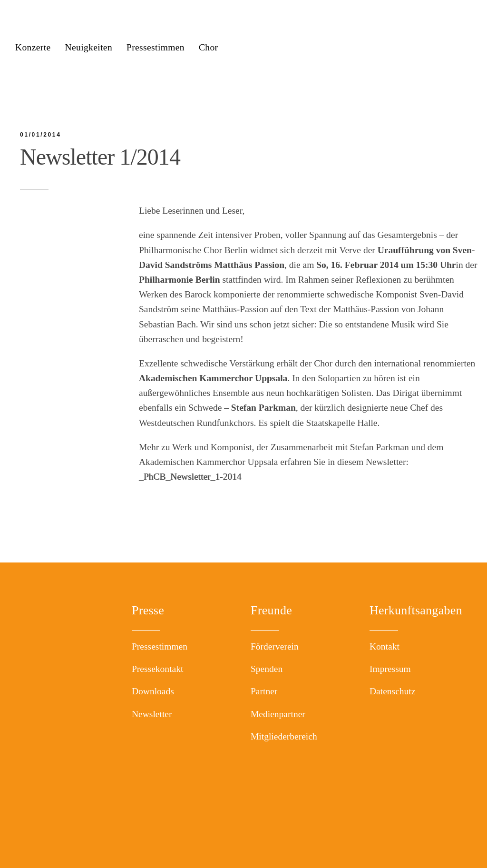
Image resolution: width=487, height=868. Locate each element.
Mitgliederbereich (284, 736)
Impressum (390, 669)
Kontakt (385, 646)
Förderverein (275, 646)
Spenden (267, 669)
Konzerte (33, 47)
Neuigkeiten (88, 47)
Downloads (153, 691)
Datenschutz (392, 691)
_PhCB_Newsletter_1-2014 (190, 477)
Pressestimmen (156, 47)
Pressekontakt (157, 669)
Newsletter (152, 714)
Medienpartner (278, 714)
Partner (264, 691)
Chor (209, 47)
